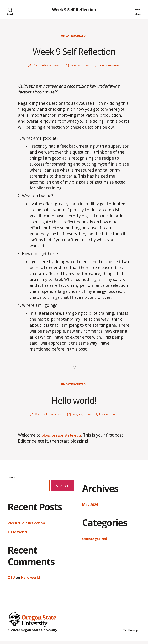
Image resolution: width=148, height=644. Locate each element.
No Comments (110, 67)
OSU (11, 579)
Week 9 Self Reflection (74, 10)
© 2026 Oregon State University (34, 633)
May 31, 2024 (80, 67)
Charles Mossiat (48, 67)
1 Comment (110, 416)
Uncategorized (74, 37)
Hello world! (74, 401)
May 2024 (90, 506)
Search (12, 479)
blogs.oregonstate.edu (63, 437)
